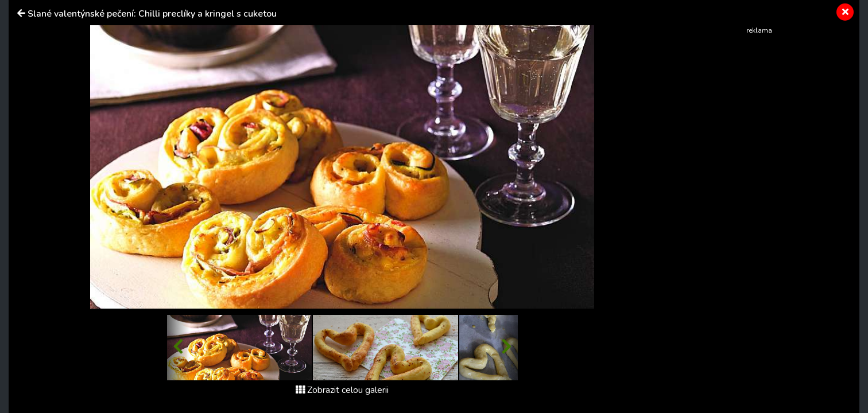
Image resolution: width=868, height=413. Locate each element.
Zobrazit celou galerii (342, 390)
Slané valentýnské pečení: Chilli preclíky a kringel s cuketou (152, 14)
